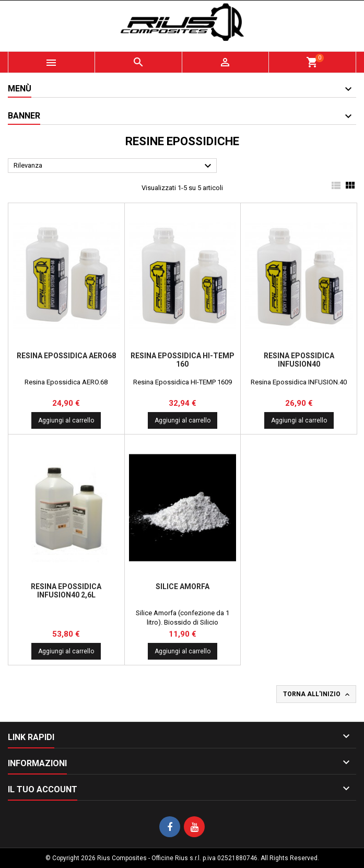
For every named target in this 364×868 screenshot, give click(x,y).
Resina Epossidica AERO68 (66, 356)
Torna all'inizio (317, 695)
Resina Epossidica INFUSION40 (299, 360)
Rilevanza (114, 166)
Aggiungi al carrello (66, 420)
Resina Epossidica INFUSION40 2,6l (66, 591)
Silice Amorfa (183, 587)
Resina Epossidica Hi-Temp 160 (183, 360)
